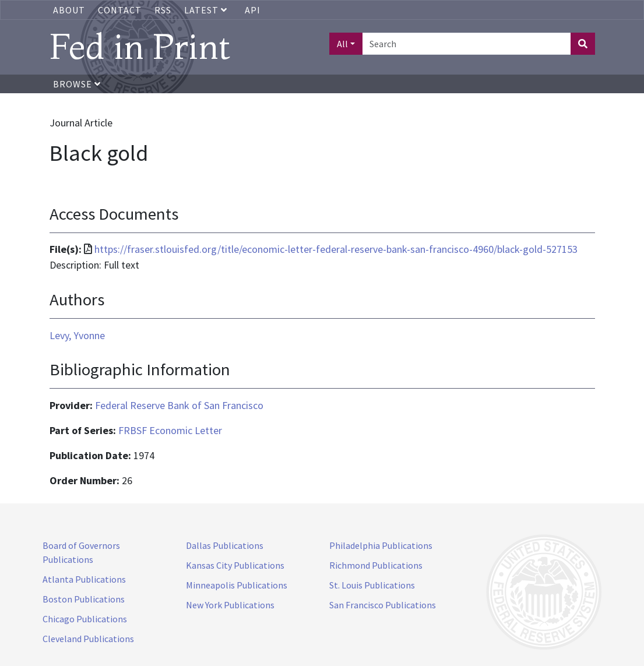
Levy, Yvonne (77, 335)
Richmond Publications (376, 565)
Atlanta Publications (84, 579)
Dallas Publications (225, 545)
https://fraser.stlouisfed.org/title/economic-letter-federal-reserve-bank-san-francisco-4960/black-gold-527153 (336, 249)
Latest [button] (207, 10)
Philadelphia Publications (381, 545)
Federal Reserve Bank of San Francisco (179, 405)
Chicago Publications (85, 619)
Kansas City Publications (235, 565)
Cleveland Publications (88, 639)
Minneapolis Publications (237, 585)
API (253, 10)
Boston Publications (84, 599)
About (69, 10)
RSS (163, 10)
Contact (120, 10)
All (342, 44)
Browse (77, 84)
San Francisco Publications (383, 605)
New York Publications (230, 605)
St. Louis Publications (372, 585)
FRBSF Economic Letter (170, 430)
